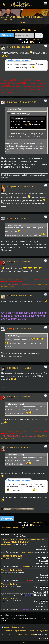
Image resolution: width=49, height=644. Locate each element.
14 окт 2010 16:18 (24, 262)
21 (41, 601)
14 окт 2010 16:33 (24, 397)
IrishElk (12, 296)
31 (47, 587)
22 (44, 601)
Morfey (12, 218)
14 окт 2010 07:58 (28, 187)
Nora (3, 587)
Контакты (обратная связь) (17, 631)
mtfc (3, 601)
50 (26, 42)
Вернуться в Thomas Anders (13, 528)
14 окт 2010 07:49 (29, 102)
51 (29, 42)
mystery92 (6, 573)
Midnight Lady (27, 609)
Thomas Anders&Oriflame (18, 30)
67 (47, 42)
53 (36, 42)
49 (23, 42)
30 (44, 587)
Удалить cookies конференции (23, 635)
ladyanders (13, 187)
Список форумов (17, 17)
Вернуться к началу (47, 95)
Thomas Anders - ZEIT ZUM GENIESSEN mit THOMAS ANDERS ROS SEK (23, 541)
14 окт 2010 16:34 (24, 448)
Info (24, 642)
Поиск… (25, 22)
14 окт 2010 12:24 (25, 218)
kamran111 (27, 567)
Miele (11, 262)
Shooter (5, 558)
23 (47, 601)
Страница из (36, 40)
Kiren (30, 581)
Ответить (7, 35)
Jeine (11, 448)
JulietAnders (14, 102)
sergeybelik (27, 595)
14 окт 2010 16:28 (27, 368)
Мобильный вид (35, 631)
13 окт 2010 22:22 (23, 47)
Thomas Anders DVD (12, 556)
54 (39, 42)
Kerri (11, 47)
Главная (4, 17)
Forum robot (6, 544)
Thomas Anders (7, 19)
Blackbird (13, 368)
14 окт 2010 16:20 (25, 329)
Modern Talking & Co (35, 17)
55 (42, 42)
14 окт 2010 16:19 (25, 296)
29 (41, 587)
